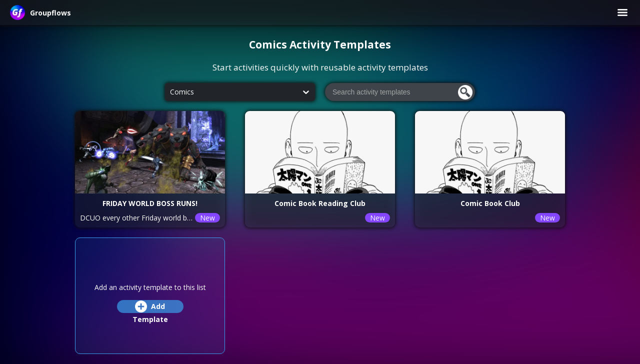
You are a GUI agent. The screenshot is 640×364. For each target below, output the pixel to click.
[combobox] (170, 92)
